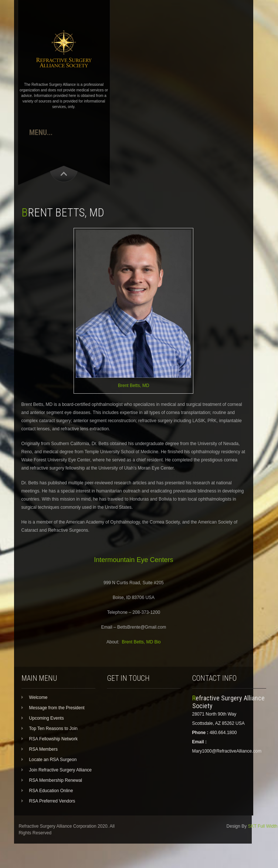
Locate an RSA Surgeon (53, 760)
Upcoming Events (47, 718)
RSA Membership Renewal (56, 780)
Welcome (38, 697)
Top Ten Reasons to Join (53, 729)
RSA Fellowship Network (53, 739)
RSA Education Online (51, 791)
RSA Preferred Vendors (52, 801)
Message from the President (57, 708)
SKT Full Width (263, 826)
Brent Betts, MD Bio (141, 642)
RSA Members (43, 749)
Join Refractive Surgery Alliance (60, 770)
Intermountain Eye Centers (133, 560)
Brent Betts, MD (134, 386)
